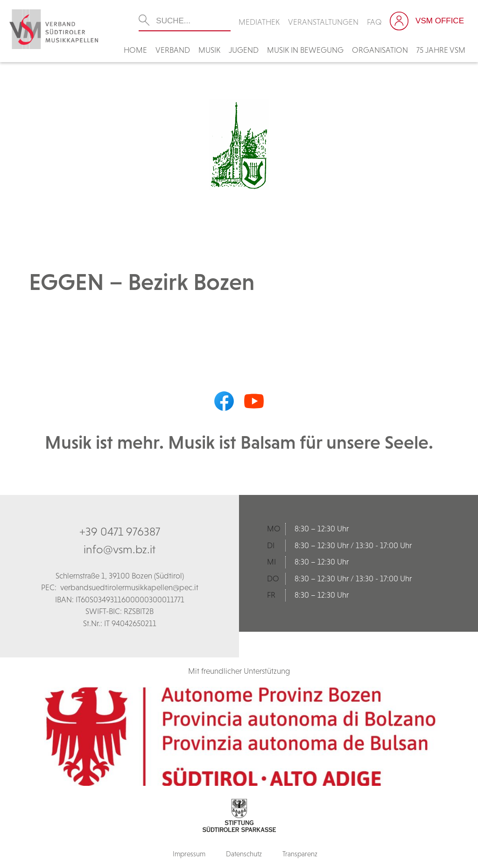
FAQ (374, 22)
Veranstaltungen (323, 22)
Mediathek (259, 22)
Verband (173, 50)
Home (135, 50)
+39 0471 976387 (120, 531)
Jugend (244, 50)
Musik (209, 50)
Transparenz (300, 854)
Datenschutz (244, 854)
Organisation (380, 50)
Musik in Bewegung (305, 50)
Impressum (189, 854)
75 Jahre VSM (441, 50)
